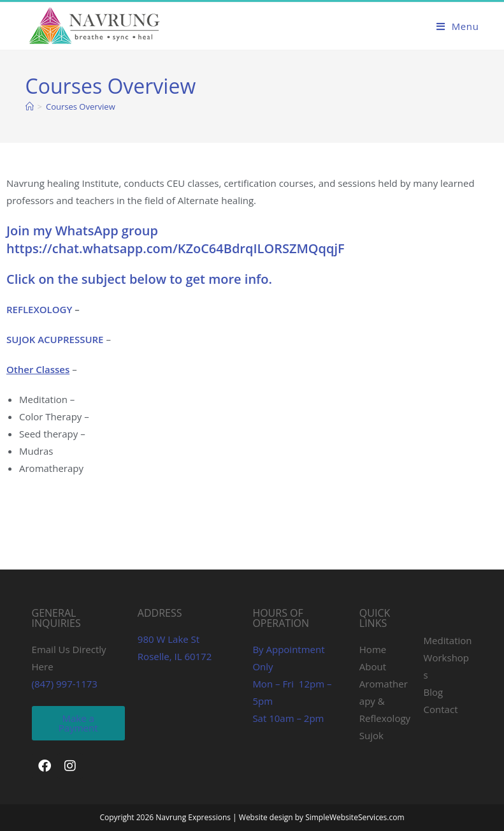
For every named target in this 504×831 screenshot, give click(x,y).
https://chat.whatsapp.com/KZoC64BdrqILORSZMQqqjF (176, 248)
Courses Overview (81, 107)
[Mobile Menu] (458, 26)
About (373, 666)
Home (373, 649)
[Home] (30, 107)
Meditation (448, 640)
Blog (434, 692)
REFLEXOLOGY (40, 309)
